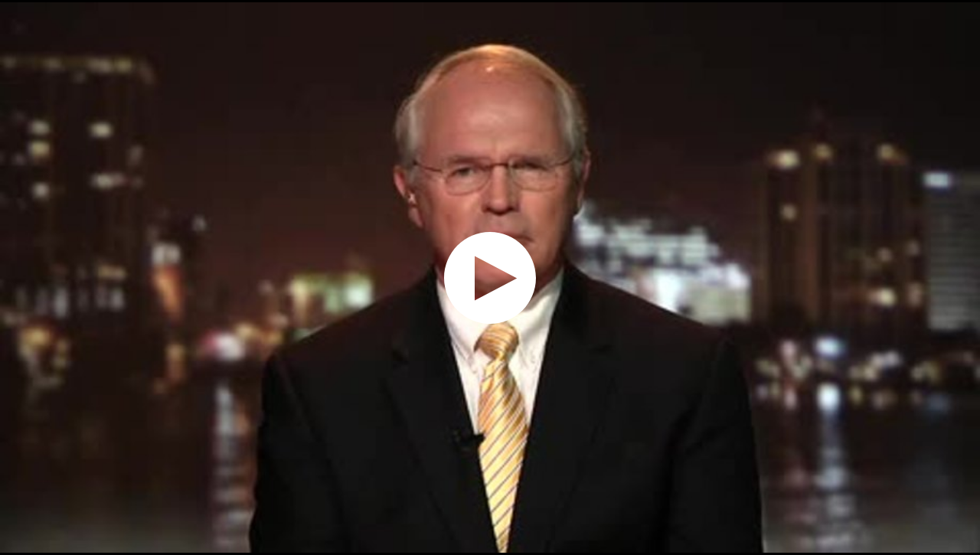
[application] (490, 277)
